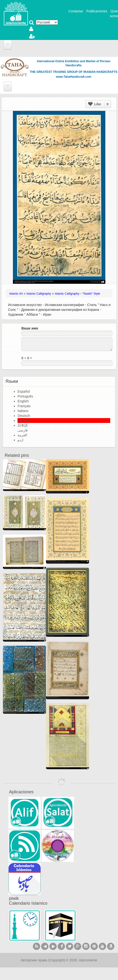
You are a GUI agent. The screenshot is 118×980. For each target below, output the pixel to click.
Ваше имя (30, 328)
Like (98, 104)
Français (24, 406)
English (23, 401)
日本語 (23, 425)
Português (25, 396)
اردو (20, 440)
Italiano (23, 411)
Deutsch (24, 416)
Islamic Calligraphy (39, 294)
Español (24, 391)
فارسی (23, 430)
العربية (22, 435)
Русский (24, 421)
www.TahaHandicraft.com (74, 77)
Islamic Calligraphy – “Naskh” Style (77, 294)
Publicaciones (97, 11)
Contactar (76, 11)
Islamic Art (16, 294)
